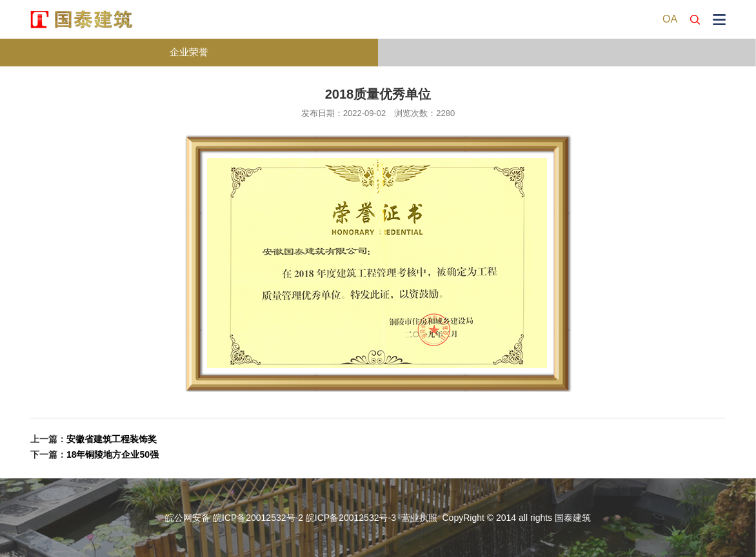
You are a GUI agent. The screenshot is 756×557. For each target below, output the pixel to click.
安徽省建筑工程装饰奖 (112, 439)
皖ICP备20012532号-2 (258, 518)
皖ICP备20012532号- (348, 518)
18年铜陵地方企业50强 (113, 454)
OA (670, 19)
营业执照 (419, 518)
